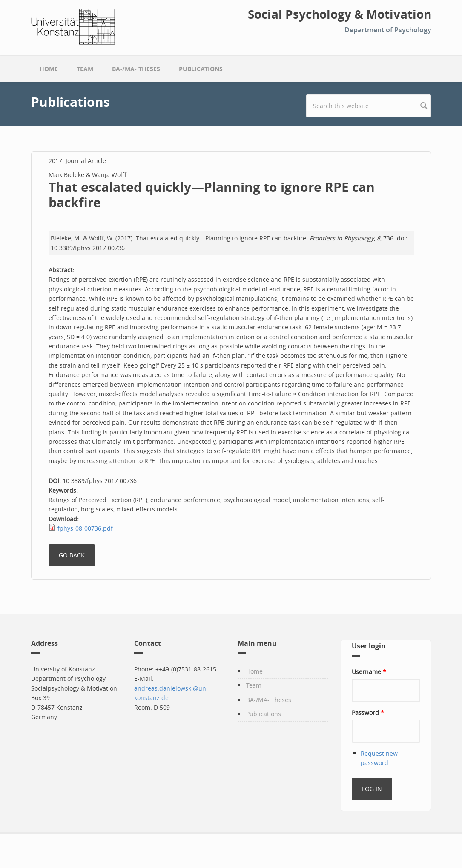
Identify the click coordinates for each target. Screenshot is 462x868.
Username (369, 672)
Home (49, 69)
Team (85, 69)
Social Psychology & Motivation (340, 14)
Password (368, 712)
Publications (201, 69)
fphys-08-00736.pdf (85, 528)
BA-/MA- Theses (136, 69)
